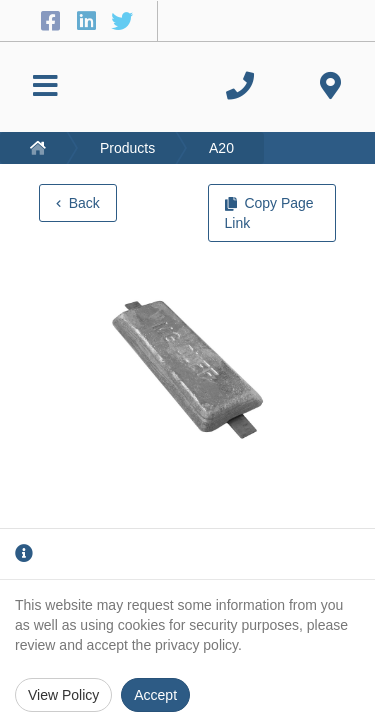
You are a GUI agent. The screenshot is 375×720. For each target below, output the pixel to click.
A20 (221, 148)
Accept (155, 695)
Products (127, 148)
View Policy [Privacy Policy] (63, 695)
